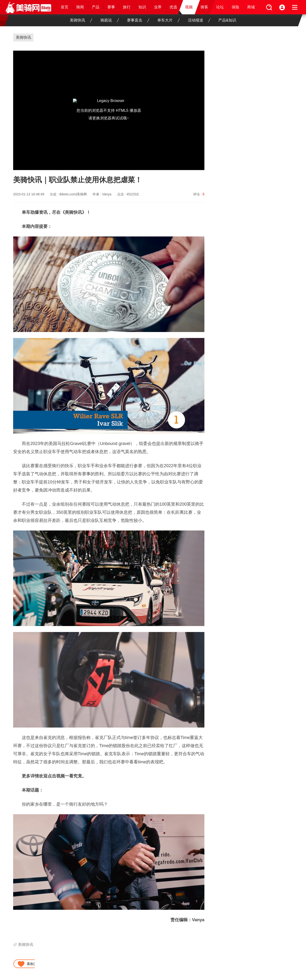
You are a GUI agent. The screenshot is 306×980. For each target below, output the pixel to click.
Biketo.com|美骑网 (73, 194)
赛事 (111, 7)
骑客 (204, 7)
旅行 (127, 7)
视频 (189, 7)
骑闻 (80, 7)
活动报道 (199, 20)
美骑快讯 (81, 20)
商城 (251, 7)
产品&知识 (227, 20)
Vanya (107, 194)
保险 (235, 7)
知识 (142, 7)
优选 (173, 7)
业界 (158, 7)
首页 (65, 7)
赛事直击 (138, 20)
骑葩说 (110, 20)
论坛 (220, 7)
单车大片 (169, 20)
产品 (96, 7)
